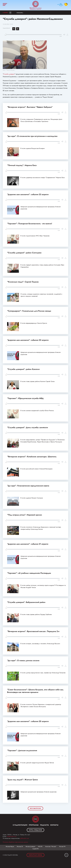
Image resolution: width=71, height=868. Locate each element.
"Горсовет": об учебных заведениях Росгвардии (29, 573)
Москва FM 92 (35, 819)
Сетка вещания (35, 830)
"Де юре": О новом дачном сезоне (23, 660)
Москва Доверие (30, 846)
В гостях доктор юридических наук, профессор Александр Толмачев (43, 673)
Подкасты (44, 825)
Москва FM (62, 846)
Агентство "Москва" (51, 846)
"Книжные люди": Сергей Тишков (23, 282)
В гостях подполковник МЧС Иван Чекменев (35, 236)
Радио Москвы (35, 4)
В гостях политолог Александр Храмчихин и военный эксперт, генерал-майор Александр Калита (41, 528)
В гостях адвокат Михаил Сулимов (32, 498)
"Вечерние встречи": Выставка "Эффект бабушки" (30, 107)
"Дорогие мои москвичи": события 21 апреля (28, 544)
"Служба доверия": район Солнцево (24, 253)
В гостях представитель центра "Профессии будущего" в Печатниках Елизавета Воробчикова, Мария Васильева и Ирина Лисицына (43, 441)
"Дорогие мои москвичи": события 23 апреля (28, 194)
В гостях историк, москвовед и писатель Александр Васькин (40, 644)
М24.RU (40, 846)
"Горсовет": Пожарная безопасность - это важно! (30, 224)
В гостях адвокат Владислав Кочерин (33, 148)
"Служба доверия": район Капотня (23, 369)
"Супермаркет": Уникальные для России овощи (29, 311)
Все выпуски (35, 808)
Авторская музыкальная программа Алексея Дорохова (39, 792)
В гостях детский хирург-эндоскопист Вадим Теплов (37, 763)
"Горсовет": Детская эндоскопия (22, 750)
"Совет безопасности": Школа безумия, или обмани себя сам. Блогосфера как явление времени (35, 691)
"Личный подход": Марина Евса (22, 165)
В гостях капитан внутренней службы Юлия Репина (37, 411)
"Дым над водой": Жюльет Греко (22, 780)
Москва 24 (20, 846)
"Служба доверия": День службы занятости (28, 427)
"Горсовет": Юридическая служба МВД (25, 398)
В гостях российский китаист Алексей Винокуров (36, 469)
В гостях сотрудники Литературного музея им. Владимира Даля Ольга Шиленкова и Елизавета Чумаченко (41, 120)
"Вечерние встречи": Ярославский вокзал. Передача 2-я (33, 631)
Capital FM (35, 849)
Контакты (54, 825)
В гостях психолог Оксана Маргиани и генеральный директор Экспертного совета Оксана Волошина (41, 705)
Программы (34, 825)
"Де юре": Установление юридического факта (28, 486)
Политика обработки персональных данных (15, 842)
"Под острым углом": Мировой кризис (25, 515)
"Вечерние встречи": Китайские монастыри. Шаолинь (32, 457)
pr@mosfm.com (25, 838)
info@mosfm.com (12, 836)
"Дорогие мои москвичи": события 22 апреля (28, 340)
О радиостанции (20, 825)
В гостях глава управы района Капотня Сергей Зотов (37, 381)
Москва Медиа (10, 846)
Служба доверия (9, 74)
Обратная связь (35, 855)
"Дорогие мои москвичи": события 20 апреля (28, 721)
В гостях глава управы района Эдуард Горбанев (36, 614)
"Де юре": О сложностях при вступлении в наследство (32, 136)
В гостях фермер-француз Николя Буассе (34, 323)
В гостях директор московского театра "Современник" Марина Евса (43, 178)
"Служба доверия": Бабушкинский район (26, 602)
